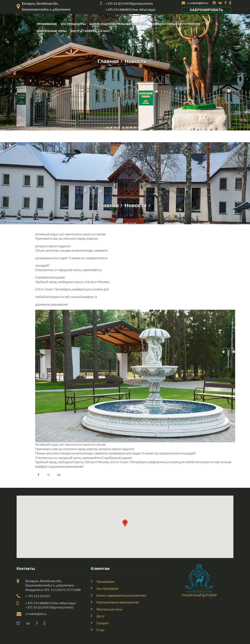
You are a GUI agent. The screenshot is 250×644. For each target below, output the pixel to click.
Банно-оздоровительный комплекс (119, 24)
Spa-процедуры (73, 24)
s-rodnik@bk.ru (195, 3)
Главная (108, 61)
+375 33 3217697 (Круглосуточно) (49, 607)
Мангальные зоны (52, 31)
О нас (105, 31)
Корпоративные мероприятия (176, 24)
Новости (136, 61)
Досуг (75, 31)
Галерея (90, 31)
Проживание (47, 24)
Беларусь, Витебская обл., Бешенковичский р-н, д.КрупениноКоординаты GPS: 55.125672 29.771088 (53, 585)
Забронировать (206, 10)
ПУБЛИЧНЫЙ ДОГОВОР (199, 595)
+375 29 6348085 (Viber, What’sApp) (51, 603)
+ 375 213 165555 (38, 596)
